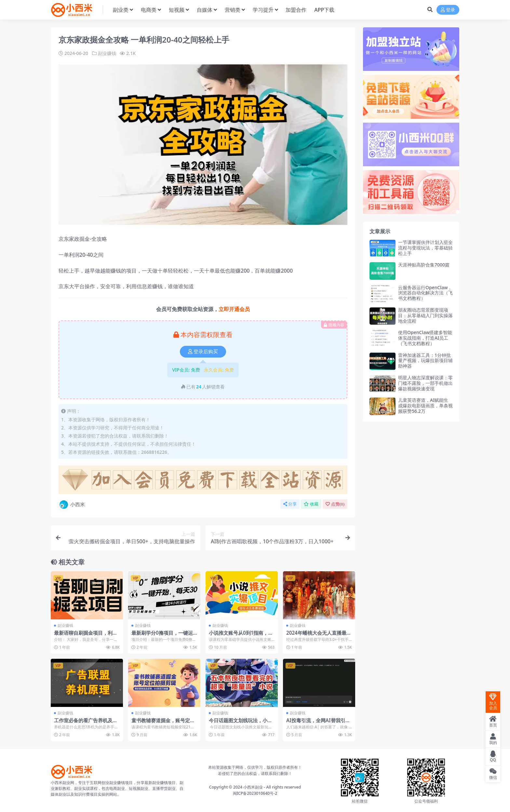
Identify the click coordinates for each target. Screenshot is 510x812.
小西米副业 (253, 787)
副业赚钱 (107, 53)
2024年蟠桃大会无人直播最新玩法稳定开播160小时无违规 (319, 636)
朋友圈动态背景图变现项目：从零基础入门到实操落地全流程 (425, 315)
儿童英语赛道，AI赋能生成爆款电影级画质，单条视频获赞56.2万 (425, 406)
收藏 (311, 504)
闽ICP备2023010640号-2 (255, 793)
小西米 (72, 505)
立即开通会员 (234, 309)
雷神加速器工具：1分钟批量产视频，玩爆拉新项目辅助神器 (425, 361)
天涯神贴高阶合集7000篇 (424, 265)
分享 (290, 504)
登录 (448, 10)
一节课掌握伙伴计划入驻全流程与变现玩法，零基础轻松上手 (425, 248)
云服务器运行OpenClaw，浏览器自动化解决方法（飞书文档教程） (425, 293)
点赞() (335, 504)
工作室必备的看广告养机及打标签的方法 (86, 723)
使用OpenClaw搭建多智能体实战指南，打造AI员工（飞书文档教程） (425, 338)
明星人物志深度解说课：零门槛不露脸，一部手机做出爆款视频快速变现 (425, 383)
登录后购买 (203, 352)
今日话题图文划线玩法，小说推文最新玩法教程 (241, 723)
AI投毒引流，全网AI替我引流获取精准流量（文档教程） (318, 723)
